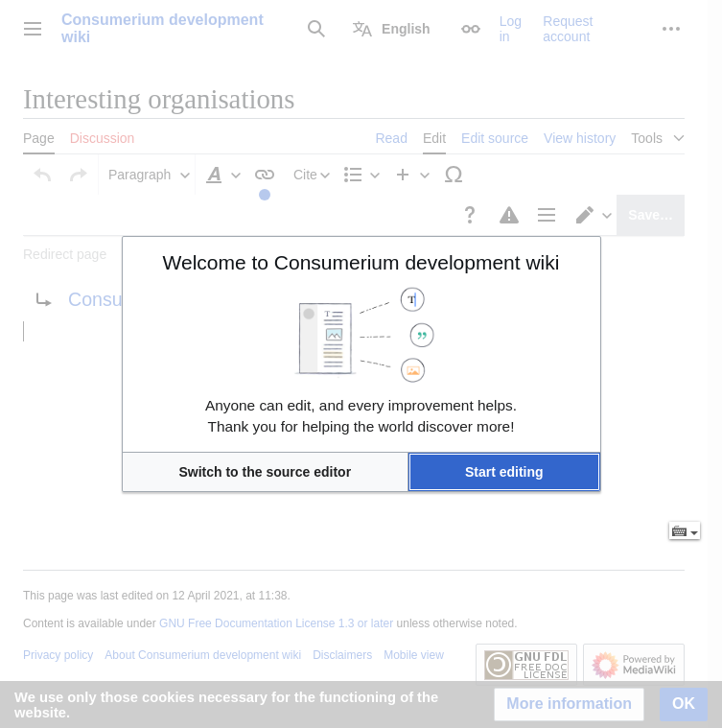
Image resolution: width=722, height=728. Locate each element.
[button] (266, 472)
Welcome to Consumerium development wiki (361, 262)
